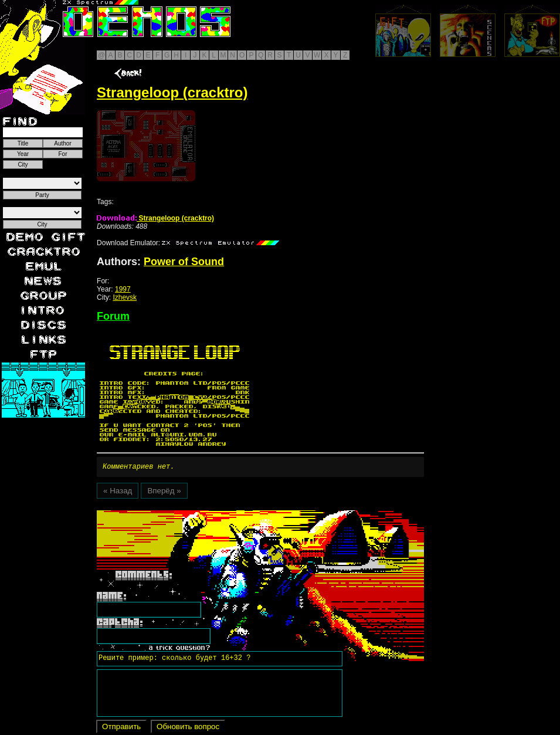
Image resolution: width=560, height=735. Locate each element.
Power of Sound (184, 262)
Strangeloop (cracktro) (155, 218)
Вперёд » (164, 492)
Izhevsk (125, 297)
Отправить (121, 728)
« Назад (118, 492)
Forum (113, 316)
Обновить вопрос (188, 728)
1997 (123, 289)
